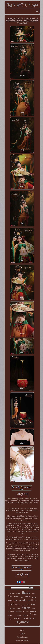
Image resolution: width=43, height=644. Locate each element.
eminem (33, 611)
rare (11, 604)
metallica (20, 611)
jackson (12, 593)
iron (28, 605)
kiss (10, 596)
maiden (34, 597)
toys (33, 615)
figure (26, 592)
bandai (10, 615)
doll (34, 618)
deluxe (17, 605)
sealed (17, 618)
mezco (18, 594)
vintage (10, 619)
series (17, 597)
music (23, 600)
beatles (33, 605)
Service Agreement (22, 640)
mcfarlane (22, 622)
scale (22, 597)
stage (27, 612)
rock (33, 609)
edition (13, 601)
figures (26, 608)
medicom (12, 609)
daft (18, 608)
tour (15, 616)
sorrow (19, 616)
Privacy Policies (22, 637)
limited (25, 615)
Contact (22, 634)
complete (23, 605)
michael (11, 611)
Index (22, 630)
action (32, 600)
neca (28, 596)
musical (27, 618)
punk (33, 594)
